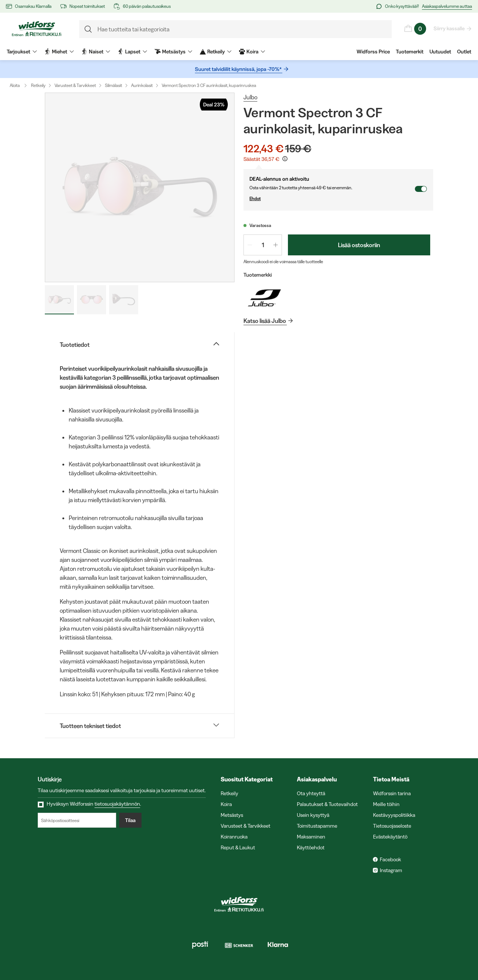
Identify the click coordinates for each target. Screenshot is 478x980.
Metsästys (232, 815)
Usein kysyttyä (313, 815)
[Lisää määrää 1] (276, 245)
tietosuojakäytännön (117, 804)
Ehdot (332, 199)
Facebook (390, 859)
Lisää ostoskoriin (359, 245)
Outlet (464, 52)
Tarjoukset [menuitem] (22, 52)
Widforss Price (373, 52)
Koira (226, 804)
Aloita (20, 85)
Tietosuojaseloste (392, 826)
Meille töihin (386, 804)
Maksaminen (311, 837)
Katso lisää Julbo (265, 321)
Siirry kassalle (449, 28)
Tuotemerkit (410, 52)
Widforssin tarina (392, 793)
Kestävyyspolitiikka (394, 815)
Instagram (391, 870)
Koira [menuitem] (252, 52)
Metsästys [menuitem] (173, 52)
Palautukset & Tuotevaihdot (327, 804)
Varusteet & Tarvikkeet (75, 85)
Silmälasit (114, 85)
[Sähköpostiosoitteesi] (77, 820)
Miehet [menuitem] (59, 52)
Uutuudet (440, 52)
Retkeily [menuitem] (216, 52)
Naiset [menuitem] (96, 52)
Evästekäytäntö (390, 837)
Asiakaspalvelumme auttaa (447, 6)
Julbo (250, 97)
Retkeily (38, 85)
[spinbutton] (263, 245)
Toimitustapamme (317, 826)
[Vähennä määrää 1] (250, 245)
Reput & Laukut (238, 847)
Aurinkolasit (142, 85)
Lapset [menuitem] (132, 52)
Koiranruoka (234, 837)
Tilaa (130, 820)
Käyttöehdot (311, 847)
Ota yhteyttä (311, 793)
